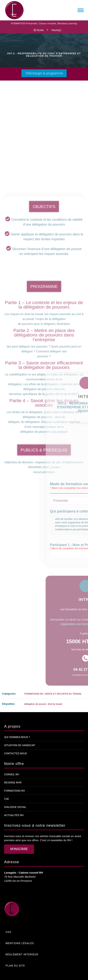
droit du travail (55, 704)
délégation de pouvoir (35, 704)
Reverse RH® (13, 783)
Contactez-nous (15, 753)
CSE (7, 799)
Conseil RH (12, 774)
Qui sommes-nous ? (17, 737)
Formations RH (14, 791)
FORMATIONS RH (34, 694)
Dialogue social (15, 807)
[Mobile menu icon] (81, 10)
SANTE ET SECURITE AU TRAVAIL (63, 694)
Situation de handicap (20, 745)
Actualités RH (14, 815)
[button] (44, 73)
